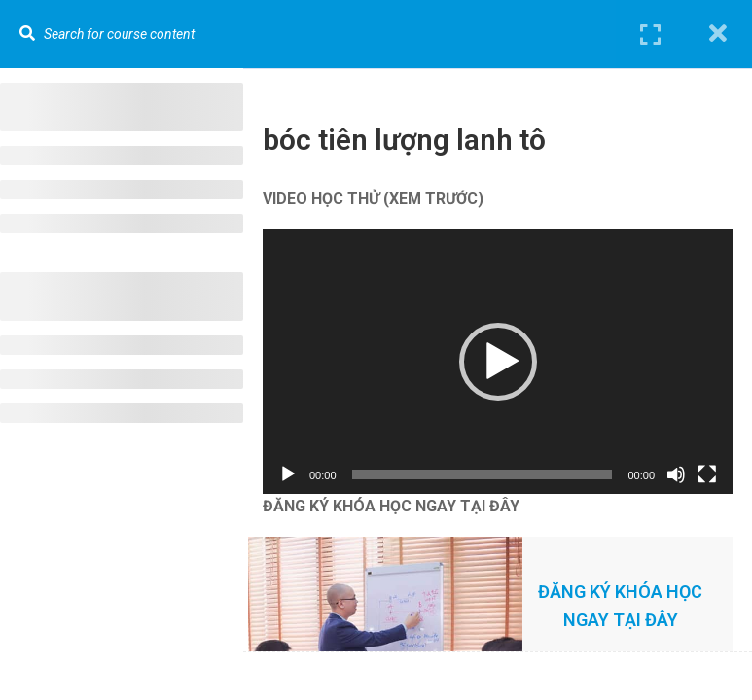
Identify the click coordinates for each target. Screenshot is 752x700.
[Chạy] (288, 474)
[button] (498, 362)
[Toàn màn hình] (707, 474)
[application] (498, 362)
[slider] (483, 474)
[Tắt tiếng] (676, 474)
